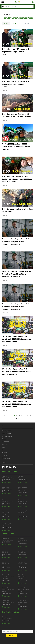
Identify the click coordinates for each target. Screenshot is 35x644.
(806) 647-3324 (23, 555)
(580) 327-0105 (23, 480)
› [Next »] (19, 418)
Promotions (6, 442)
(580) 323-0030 (23, 493)
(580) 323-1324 (7, 504)
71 (16, 418)
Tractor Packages (7, 436)
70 (31, 416)
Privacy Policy (6, 458)
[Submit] (11, 636)
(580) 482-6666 (7, 480)
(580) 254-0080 (7, 528)
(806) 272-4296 (7, 581)
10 (27, 416)
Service (4, 439)
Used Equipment (7, 433)
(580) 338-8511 (23, 504)
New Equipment (7, 431)
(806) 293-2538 (7, 604)
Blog (14, 23)
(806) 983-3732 (23, 568)
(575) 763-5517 (7, 621)
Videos (6, 23)
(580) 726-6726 (7, 517)
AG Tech (4, 453)
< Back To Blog (6, 15)
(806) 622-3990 (7, 542)
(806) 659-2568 (23, 606)
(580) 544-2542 (7, 491)
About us (5, 444)
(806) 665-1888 (7, 593)
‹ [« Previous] (2, 416)
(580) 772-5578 (23, 517)
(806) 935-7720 (7, 568)
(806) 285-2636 (23, 581)
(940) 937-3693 (23, 544)
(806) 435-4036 (23, 593)
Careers (4, 455)
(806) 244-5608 (7, 555)
